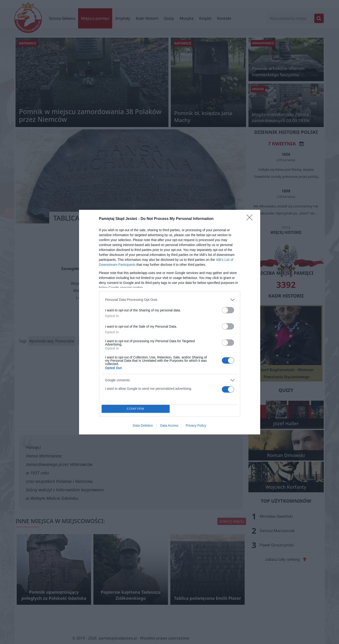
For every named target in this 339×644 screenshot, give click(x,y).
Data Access (169, 425)
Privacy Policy (196, 425)
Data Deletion (143, 425)
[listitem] (170, 300)
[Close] (251, 219)
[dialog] (170, 322)
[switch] (228, 310)
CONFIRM (136, 408)
